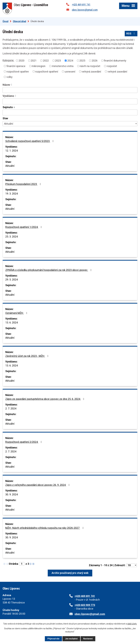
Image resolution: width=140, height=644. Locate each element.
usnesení (70, 71)
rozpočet (112, 66)
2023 (58, 61)
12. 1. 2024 (12, 151)
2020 (21, 61)
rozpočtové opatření (47, 71)
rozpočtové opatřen (18, 71)
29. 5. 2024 (12, 280)
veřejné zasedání (117, 71)
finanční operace (16, 66)
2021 (34, 61)
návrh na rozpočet (90, 66)
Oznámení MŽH (17, 313)
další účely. (132, 624)
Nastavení (88, 639)
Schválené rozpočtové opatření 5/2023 (30, 141)
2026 (95, 61)
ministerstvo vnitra (63, 66)
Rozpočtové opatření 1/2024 (24, 227)
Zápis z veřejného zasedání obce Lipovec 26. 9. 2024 (38, 485)
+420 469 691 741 (81, 5)
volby (10, 77)
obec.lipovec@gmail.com (85, 10)
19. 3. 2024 (12, 194)
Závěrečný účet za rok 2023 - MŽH (27, 356)
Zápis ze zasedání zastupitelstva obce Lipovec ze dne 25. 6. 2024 (45, 399)
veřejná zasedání (91, 71)
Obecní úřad (19, 21)
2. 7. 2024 (11, 408)
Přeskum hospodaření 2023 (24, 184)
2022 (46, 61)
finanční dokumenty (115, 61)
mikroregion (39, 66)
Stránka (13, 564)
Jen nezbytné (71, 639)
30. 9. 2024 (12, 494)
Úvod (5, 21)
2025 (82, 61)
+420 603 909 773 (85, 605)
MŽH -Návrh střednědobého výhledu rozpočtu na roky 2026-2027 (45, 528)
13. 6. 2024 (12, 323)
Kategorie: (8, 60)
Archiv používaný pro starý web (70, 573)
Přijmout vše (53, 639)
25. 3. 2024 (12, 237)
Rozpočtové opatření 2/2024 (24, 442)
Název (6, 85)
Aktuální (10, 166)
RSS (131, 34)
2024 (70, 61)
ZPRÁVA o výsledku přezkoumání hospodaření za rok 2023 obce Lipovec (49, 270)
